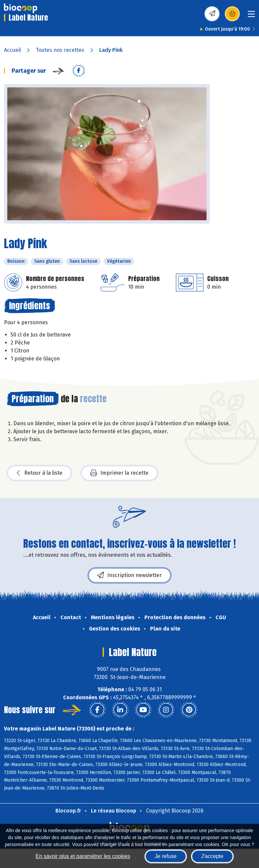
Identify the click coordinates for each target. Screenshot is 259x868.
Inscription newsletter (129, 575)
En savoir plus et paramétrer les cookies (83, 856)
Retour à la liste (40, 473)
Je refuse (166, 856)
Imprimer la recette (119, 473)
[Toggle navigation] (251, 16)
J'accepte (212, 856)
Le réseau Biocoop (114, 811)
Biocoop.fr (68, 811)
